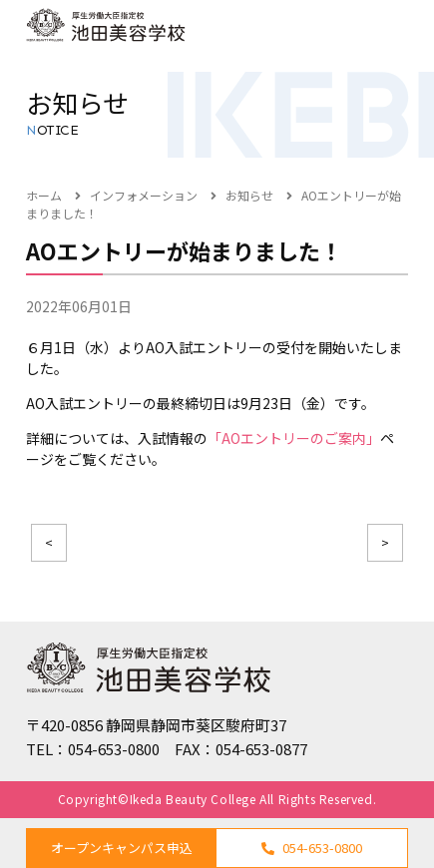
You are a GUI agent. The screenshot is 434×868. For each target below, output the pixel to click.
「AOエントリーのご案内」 (294, 438)
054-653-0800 (312, 848)
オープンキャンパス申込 (122, 848)
